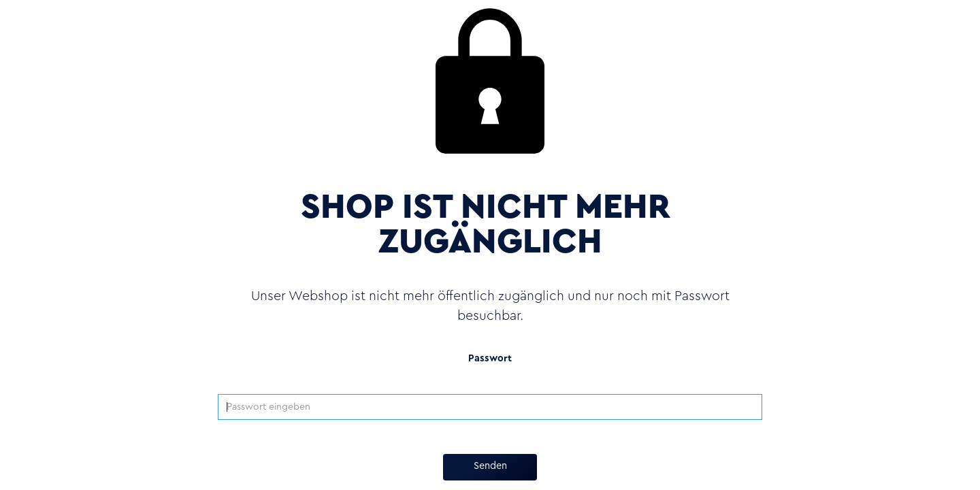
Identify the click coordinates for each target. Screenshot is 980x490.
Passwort (490, 359)
